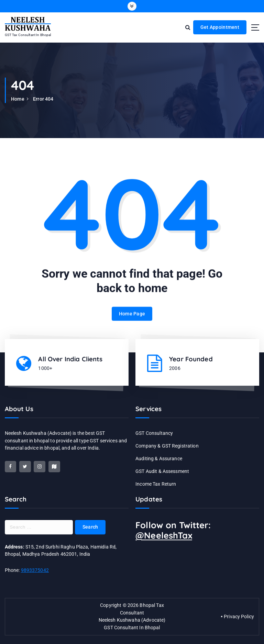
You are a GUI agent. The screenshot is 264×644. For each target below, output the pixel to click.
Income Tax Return (156, 484)
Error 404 (43, 99)
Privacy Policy (239, 617)
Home (18, 99)
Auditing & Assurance (159, 459)
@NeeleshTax (164, 535)
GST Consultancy (154, 433)
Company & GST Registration (167, 446)
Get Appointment (220, 27)
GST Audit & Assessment (162, 471)
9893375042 (35, 570)
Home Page (132, 318)
